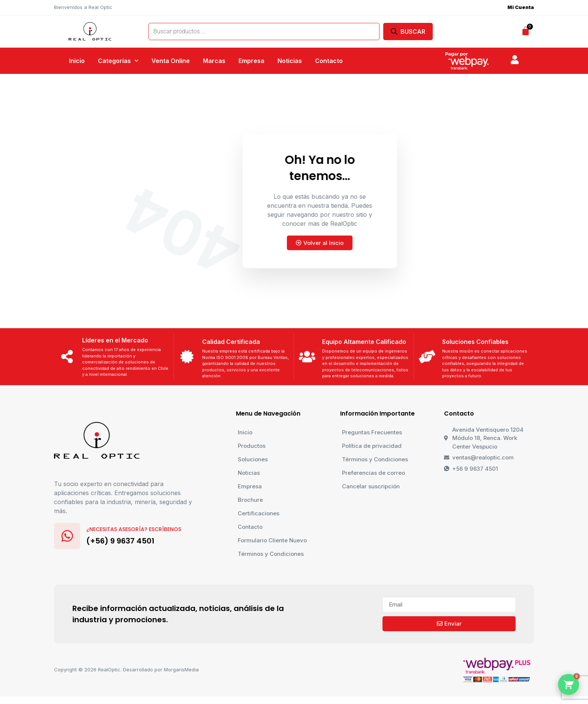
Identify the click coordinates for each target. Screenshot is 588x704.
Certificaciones (259, 513)
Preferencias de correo (373, 473)
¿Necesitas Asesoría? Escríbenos (134, 529)
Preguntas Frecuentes (372, 432)
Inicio (77, 61)
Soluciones (253, 459)
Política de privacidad (372, 446)
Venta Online (171, 61)
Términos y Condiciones (271, 554)
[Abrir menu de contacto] (568, 684)
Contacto (329, 61)
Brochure (250, 500)
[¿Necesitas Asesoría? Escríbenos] (67, 536)
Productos (252, 446)
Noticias (290, 61)
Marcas (214, 61)
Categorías (118, 61)
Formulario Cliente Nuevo (272, 540)
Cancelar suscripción (371, 486)
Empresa (251, 61)
